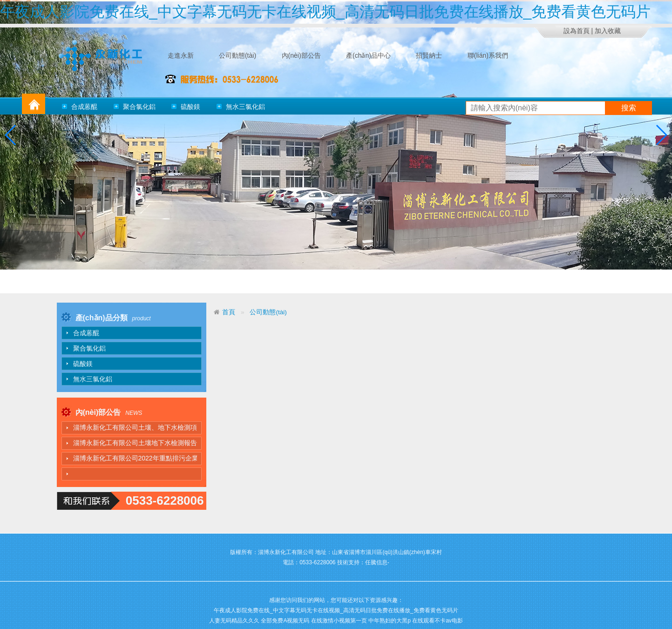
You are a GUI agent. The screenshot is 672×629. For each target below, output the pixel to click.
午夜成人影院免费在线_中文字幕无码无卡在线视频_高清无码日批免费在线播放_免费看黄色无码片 (325, 12)
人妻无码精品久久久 (234, 621)
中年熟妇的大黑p (390, 621)
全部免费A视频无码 (285, 621)
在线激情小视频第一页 (339, 621)
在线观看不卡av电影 (438, 621)
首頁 (229, 312)
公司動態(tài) (268, 312)
